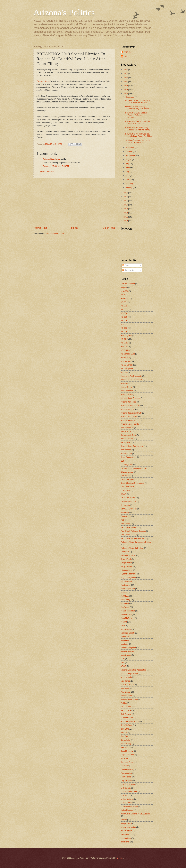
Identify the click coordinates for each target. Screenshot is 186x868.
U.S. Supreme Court (129, 792)
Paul (125, 56)
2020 (126, 86)
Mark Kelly (125, 637)
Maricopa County (128, 633)
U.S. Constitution (128, 784)
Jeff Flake (125, 596)
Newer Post (40, 228)
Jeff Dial (124, 592)
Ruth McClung (127, 725)
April (128, 176)
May (128, 172)
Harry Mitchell (126, 566)
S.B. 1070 (125, 729)
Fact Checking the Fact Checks (134, 538)
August (129, 160)
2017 (126, 193)
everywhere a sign (128, 827)
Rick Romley (126, 714)
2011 (126, 217)
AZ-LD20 (124, 346)
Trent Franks (126, 777)
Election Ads (126, 516)
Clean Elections (127, 479)
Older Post (109, 228)
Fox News (125, 552)
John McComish (127, 618)
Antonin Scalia (127, 394)
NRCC (123, 666)
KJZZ (123, 625)
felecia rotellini (127, 831)
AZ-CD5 (124, 317)
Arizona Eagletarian (52, 159)
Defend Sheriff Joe (128, 501)
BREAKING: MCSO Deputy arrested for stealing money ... (139, 129)
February (130, 184)
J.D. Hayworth (126, 581)
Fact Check (125, 524)
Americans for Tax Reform (131, 380)
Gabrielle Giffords (128, 555)
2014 (126, 205)
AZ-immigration (127, 369)
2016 (126, 197)
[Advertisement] (74, 202)
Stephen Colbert (127, 755)
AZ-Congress (126, 335)
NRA (123, 662)
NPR (123, 659)
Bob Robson (126, 450)
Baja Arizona (126, 431)
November (130, 147)
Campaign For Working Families (134, 468)
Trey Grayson (126, 781)
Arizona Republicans (129, 417)
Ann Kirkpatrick (127, 391)
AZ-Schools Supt (128, 354)
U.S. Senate (126, 788)
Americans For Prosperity (131, 376)
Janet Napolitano (128, 589)
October (129, 151)
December (130, 97)
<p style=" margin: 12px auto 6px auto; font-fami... (137, 141)
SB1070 (124, 733)
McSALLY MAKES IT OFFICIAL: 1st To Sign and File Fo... (139, 101)
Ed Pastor (125, 513)
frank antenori (126, 834)
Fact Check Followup (129, 527)
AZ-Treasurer (126, 361)
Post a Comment (47, 171)
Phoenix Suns (126, 696)
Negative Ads (126, 677)
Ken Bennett (126, 629)
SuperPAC (125, 758)
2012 (126, 213)
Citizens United (127, 472)
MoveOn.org (126, 655)
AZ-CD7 (124, 324)
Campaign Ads (127, 465)
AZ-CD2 (124, 306)
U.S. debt (125, 795)
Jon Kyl (124, 622)
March (129, 180)
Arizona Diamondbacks (130, 405)
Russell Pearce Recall (130, 722)
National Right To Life (129, 673)
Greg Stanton (126, 563)
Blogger (120, 858)
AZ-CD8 (124, 328)
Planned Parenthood (129, 699)
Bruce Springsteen (128, 457)
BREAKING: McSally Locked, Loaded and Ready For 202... (139, 135)
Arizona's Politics (64, 12)
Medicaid (124, 644)
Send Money (126, 744)
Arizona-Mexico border (130, 424)
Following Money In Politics (132, 548)
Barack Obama (127, 439)
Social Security (127, 751)
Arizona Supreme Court (130, 420)
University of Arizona (129, 806)
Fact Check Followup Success (133, 531)
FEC (122, 520)
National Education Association (133, 670)
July (128, 163)
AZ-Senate (125, 357)
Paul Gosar (125, 692)
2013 (126, 209)
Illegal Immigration (128, 578)
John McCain (126, 614)
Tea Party (125, 766)
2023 (126, 73)
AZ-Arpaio (125, 298)
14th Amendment (128, 284)
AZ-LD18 (124, 343)
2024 (126, 70)
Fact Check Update (129, 535)
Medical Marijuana (128, 648)
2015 (126, 201)
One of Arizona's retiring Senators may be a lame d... (138, 108)
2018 (126, 94)
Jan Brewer (125, 585)
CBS (122, 461)
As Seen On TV (127, 428)
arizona (124, 820)
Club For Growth (127, 487)
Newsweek (125, 688)
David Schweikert (128, 498)
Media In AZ (126, 640)
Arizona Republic (128, 409)
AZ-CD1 (124, 302)
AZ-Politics (125, 350)
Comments (128, 270)
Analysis (124, 383)
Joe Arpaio (125, 607)
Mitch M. (127, 52)
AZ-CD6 (124, 321)
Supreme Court (127, 762)
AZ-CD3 (124, 310)
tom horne (125, 842)
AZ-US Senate (127, 365)
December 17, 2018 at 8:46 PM (56, 166)
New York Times (127, 685)
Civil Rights (125, 476)
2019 (126, 90)
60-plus (124, 287)
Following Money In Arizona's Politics (136, 542)
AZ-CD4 (124, 313)
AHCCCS (125, 291)
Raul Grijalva (126, 707)
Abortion (124, 372)
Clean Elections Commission (133, 483)
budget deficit (126, 823)
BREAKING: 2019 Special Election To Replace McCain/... (136, 115)
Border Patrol (126, 454)
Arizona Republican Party (131, 413)
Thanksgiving (126, 773)
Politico (124, 703)
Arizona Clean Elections (131, 398)
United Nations (127, 799)
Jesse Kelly (125, 600)
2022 (126, 78)
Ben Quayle (125, 442)
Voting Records (127, 810)
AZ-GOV (124, 339)
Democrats (125, 505)
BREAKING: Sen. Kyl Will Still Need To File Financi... (138, 122)
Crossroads (125, 490)
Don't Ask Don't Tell (129, 509)
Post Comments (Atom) (55, 234)
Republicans (126, 710)
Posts (126, 265)
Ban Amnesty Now (128, 435)
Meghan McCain (127, 651)
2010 (126, 221)
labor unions (126, 838)
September (131, 155)
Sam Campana (127, 736)
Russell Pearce (127, 718)
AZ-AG (123, 295)
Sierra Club (125, 747)
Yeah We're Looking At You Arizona (135, 814)
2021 (126, 82)
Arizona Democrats (129, 402)
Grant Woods (126, 559)
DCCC (123, 494)
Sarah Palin (125, 740)
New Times (125, 681)
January (129, 188)
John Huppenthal (128, 611)
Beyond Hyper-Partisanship (132, 446)
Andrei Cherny (127, 387)
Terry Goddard (127, 769)
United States (126, 803)
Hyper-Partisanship (129, 574)
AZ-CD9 (124, 332)
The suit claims (43, 81)
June (128, 168)
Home (75, 228)
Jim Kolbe (125, 603)
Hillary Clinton (126, 570)
